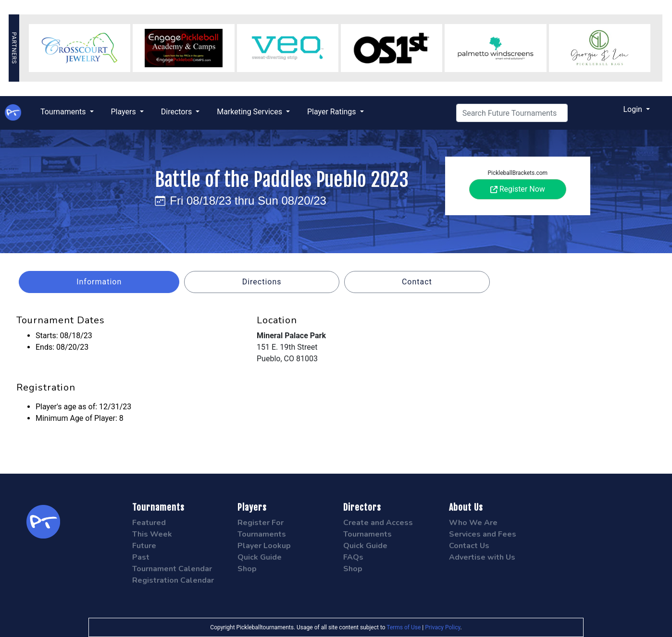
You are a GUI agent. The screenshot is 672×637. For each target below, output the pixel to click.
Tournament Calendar (172, 569)
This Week (152, 534)
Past (141, 557)
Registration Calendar (173, 580)
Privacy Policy (442, 627)
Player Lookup (264, 546)
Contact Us (469, 546)
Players (124, 112)
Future (144, 546)
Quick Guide (260, 557)
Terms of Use (404, 627)
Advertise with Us (482, 557)
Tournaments (64, 112)
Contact (417, 282)
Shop (247, 569)
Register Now (518, 189)
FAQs (353, 557)
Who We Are (473, 523)
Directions (262, 282)
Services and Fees (483, 534)
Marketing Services (250, 112)
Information (99, 282)
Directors (177, 112)
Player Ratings (333, 112)
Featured (149, 523)
